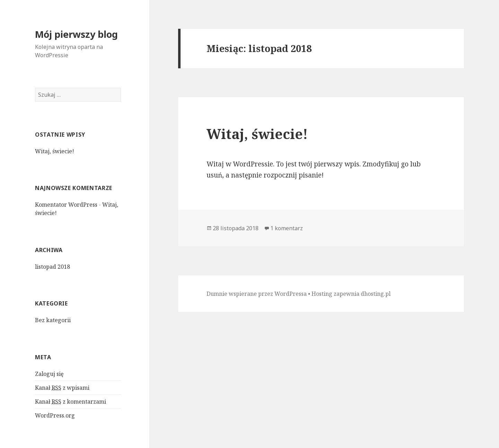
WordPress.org (55, 415)
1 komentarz (287, 228)
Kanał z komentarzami (71, 402)
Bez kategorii (53, 320)
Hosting (322, 294)
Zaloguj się (49, 374)
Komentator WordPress (66, 205)
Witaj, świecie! (55, 151)
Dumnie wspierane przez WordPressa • (259, 294)
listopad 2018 (52, 267)
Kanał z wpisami (62, 388)
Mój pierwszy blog (76, 34)
